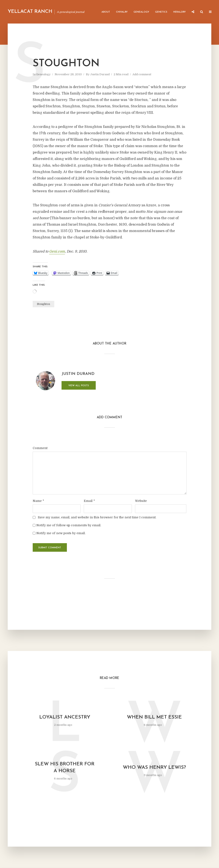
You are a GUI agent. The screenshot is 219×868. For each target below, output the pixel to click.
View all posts (79, 386)
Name (38, 501)
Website (141, 501)
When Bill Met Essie (154, 717)
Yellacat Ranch (30, 12)
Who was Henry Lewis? (154, 768)
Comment (40, 448)
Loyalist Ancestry (65, 717)
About (106, 12)
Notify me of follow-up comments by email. (69, 525)
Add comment (142, 74)
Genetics (161, 12)
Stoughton (43, 304)
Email (89, 501)
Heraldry (179, 12)
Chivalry (122, 12)
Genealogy (141, 12)
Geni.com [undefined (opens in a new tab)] (57, 251)
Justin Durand (100, 74)
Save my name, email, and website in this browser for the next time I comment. (97, 517)
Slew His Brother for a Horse (65, 767)
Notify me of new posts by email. (61, 533)
